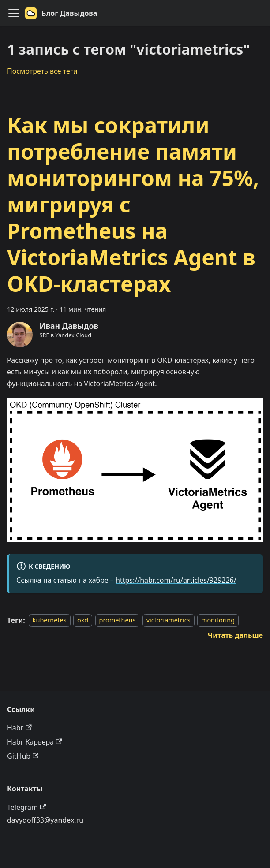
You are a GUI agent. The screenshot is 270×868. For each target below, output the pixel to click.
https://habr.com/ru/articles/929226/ (176, 580)
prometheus (118, 620)
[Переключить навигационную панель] (14, 13)
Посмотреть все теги (42, 71)
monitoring (218, 620)
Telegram (26, 807)
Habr (19, 728)
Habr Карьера (34, 742)
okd (83, 620)
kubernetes (50, 620)
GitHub (23, 756)
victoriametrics (169, 620)
